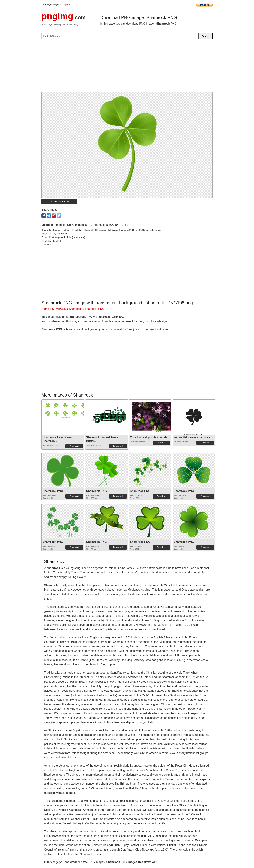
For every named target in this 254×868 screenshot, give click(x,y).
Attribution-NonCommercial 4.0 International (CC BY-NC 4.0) (91, 225)
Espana (67, 4)
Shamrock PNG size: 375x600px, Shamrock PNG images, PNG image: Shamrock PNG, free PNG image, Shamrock (106, 230)
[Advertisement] (127, 67)
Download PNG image (59, 202)
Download (74, 446)
